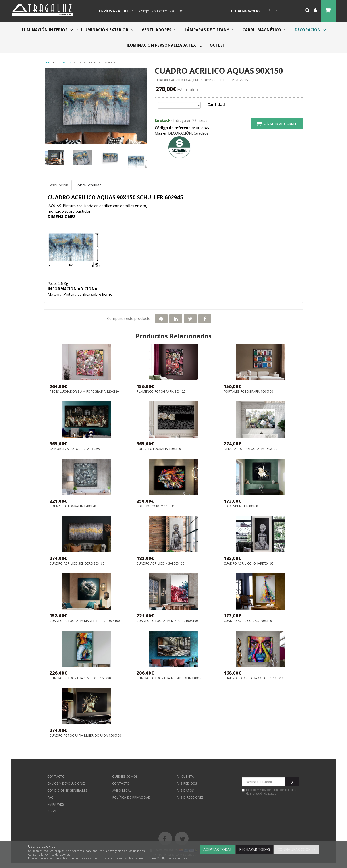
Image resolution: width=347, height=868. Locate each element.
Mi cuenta (185, 776)
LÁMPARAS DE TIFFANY (209, 30)
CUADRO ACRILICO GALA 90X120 (248, 621)
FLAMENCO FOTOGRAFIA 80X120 (161, 392)
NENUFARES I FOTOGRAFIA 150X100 (251, 449)
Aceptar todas (218, 849)
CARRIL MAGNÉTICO (264, 30)
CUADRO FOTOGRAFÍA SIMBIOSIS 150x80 (80, 678)
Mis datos (185, 790)
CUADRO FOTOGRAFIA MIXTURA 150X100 (167, 621)
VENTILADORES (159, 30)
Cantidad (216, 105)
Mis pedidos (187, 783)
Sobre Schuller (88, 185)
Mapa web (56, 804)
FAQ (50, 797)
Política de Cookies (57, 855)
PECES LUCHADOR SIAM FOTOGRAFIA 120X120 (84, 392)
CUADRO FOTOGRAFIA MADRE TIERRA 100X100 (85, 621)
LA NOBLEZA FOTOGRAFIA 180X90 (75, 449)
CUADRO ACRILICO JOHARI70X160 (249, 564)
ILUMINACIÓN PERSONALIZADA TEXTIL (164, 45)
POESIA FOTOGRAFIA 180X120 (159, 449)
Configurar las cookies (172, 858)
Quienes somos (125, 776)
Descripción (58, 185)
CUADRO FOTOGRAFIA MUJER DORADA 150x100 (85, 736)
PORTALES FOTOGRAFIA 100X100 (248, 392)
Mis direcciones (190, 797)
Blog (52, 811)
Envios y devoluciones (67, 783)
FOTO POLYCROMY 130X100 (157, 506)
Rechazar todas (255, 849)
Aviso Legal (122, 790)
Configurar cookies (297, 849)
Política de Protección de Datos (272, 792)
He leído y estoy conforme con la (269, 792)
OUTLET (217, 45)
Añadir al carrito (277, 124)
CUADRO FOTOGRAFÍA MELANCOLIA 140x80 (169, 678)
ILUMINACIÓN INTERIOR (47, 30)
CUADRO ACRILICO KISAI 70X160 (160, 564)
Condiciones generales (67, 790)
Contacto (56, 776)
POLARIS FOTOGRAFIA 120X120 (73, 506)
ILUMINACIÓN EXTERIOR (107, 30)
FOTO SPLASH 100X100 (241, 506)
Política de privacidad (131, 797)
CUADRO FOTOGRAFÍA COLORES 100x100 (255, 678)
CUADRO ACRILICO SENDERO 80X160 (77, 564)
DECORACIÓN (310, 30)
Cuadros (201, 133)
